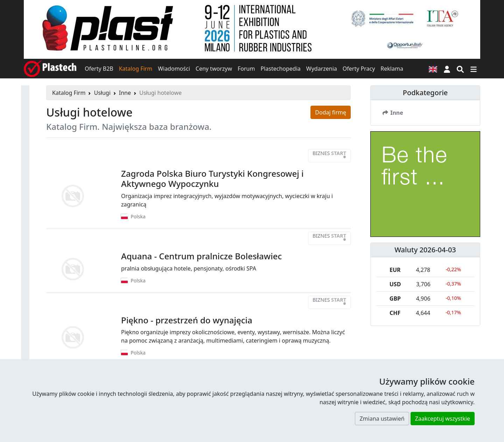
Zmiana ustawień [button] (382, 419)
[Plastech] (50, 69)
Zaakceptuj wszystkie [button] (443, 419)
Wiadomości (174, 69)
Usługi (102, 93)
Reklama (392, 69)
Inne (125, 93)
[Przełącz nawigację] (474, 69)
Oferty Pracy (359, 69)
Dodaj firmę (331, 112)
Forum (246, 69)
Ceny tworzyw (214, 69)
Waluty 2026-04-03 (425, 250)
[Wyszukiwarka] (460, 69)
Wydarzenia (322, 69)
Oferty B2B (99, 69)
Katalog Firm (136, 69)
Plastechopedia (280, 69)
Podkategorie (425, 93)
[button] (447, 69)
